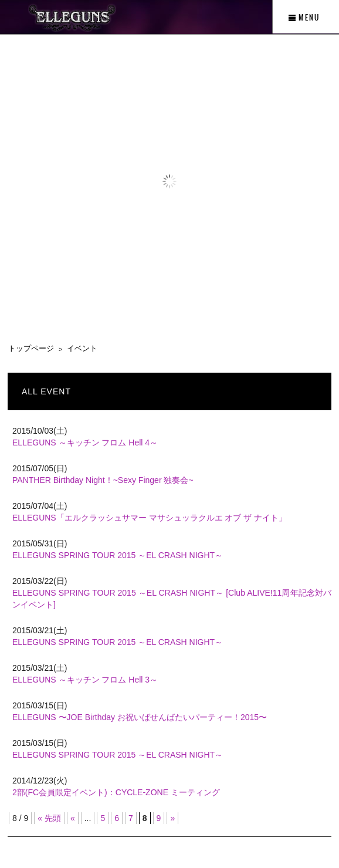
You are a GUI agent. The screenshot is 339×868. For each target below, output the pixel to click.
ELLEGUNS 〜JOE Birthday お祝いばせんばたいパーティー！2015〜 (140, 717)
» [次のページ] (172, 818)
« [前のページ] (73, 818)
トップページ (31, 348)
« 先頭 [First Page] (49, 818)
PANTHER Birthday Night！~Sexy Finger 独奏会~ (103, 480)
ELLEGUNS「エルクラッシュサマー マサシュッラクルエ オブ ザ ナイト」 (150, 518)
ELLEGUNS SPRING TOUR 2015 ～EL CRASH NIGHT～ (118, 555)
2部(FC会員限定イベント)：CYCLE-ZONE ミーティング (116, 792)
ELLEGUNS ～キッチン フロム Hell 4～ (85, 443)
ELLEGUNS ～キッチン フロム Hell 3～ (85, 680)
